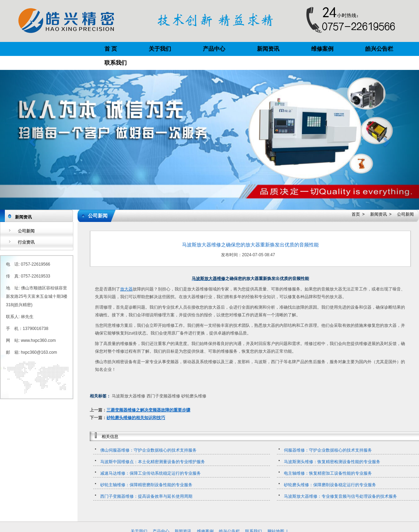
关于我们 (160, 49)
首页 (356, 214)
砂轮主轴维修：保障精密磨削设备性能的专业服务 (146, 485)
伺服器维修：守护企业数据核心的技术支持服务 (328, 450)
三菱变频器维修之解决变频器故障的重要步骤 (148, 410)
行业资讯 (26, 242)
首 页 (111, 49)
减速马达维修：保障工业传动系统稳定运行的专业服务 (150, 473)
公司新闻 (26, 231)
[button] (31, 140)
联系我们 (116, 63)
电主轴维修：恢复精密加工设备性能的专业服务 (328, 473)
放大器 (126, 289)
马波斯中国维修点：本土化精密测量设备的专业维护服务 (153, 462)
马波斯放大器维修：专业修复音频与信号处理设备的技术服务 (340, 496)
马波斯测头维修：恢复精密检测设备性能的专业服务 (332, 462)
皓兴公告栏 (379, 49)
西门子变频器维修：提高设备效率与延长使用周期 (146, 496)
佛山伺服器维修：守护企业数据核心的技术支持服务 (148, 450)
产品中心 (214, 49)
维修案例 (322, 49)
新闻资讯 (268, 49)
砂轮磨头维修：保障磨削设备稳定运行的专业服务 (330, 485)
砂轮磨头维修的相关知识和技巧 (136, 418)
